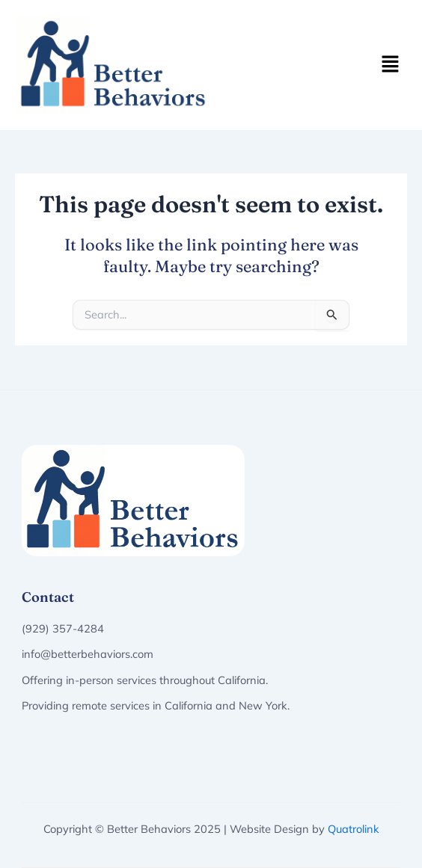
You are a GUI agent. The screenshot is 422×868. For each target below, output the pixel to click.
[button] (391, 65)
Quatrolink (354, 829)
